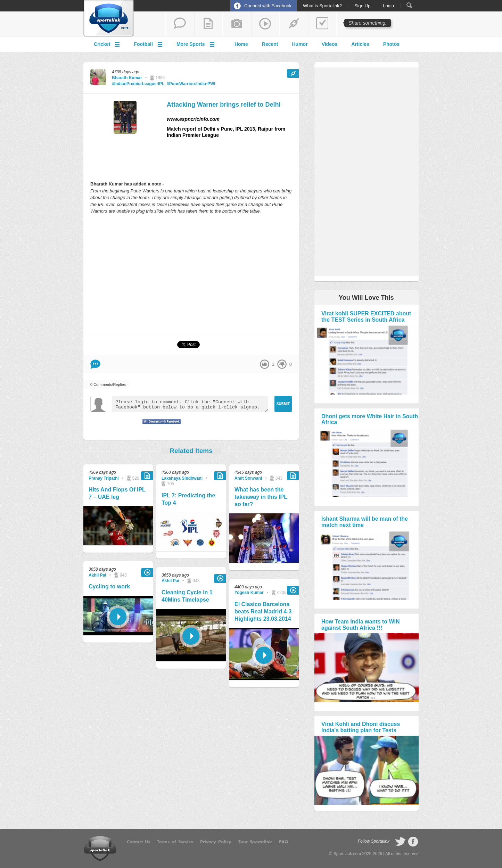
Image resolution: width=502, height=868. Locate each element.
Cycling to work (109, 586)
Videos (330, 44)
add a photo (237, 24)
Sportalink (109, 18)
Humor (300, 44)
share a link (294, 24)
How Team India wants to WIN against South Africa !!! (361, 625)
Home (241, 44)
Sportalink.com (347, 854)
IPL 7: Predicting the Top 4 (188, 499)
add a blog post (208, 24)
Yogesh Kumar (249, 593)
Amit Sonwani (248, 478)
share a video (265, 24)
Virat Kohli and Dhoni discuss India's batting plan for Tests (361, 727)
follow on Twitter (400, 842)
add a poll (322, 24)
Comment (95, 364)
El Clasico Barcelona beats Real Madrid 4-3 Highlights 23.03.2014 (263, 611)
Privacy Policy (216, 842)
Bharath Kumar (127, 78)
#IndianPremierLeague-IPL (138, 84)
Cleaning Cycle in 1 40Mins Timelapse (187, 596)
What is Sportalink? (322, 6)
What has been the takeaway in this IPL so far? (261, 497)
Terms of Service (175, 842)
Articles (360, 44)
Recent (270, 44)
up (265, 364)
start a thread (180, 24)
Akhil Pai (97, 575)
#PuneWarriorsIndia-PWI (191, 84)
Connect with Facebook (268, 6)
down (282, 364)
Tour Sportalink (255, 842)
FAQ (284, 842)
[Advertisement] (191, 274)
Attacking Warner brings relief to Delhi (224, 105)
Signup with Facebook (160, 426)
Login (388, 6)
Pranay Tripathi (104, 478)
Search (409, 5)
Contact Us (138, 842)
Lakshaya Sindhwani (182, 478)
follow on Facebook (413, 842)
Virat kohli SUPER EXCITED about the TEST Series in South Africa (366, 317)
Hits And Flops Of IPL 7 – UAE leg (117, 493)
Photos (391, 44)
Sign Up (362, 6)
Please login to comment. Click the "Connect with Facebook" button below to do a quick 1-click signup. (190, 404)
